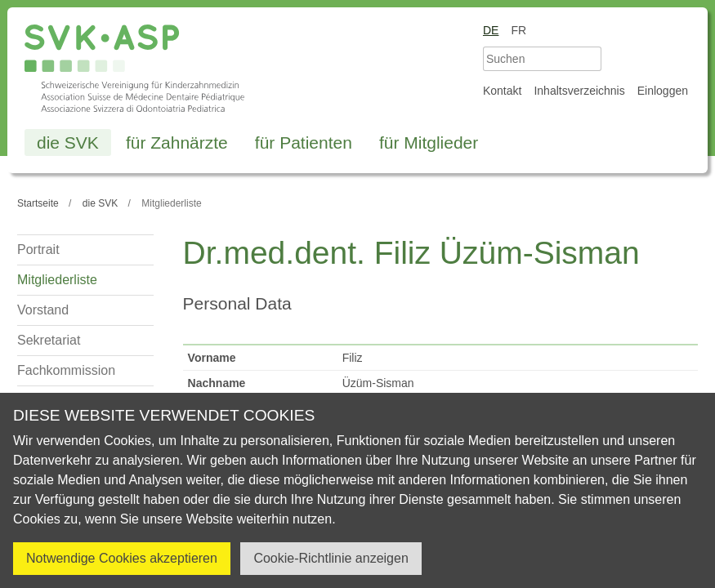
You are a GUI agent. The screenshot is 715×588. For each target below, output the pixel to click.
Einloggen (663, 91)
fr (518, 30)
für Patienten (304, 143)
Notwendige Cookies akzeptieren (122, 558)
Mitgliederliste (57, 280)
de (491, 30)
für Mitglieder (429, 143)
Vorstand (43, 310)
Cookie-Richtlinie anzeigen (331, 558)
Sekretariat (49, 340)
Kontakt (502, 91)
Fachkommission (66, 370)
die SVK (68, 143)
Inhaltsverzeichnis (579, 91)
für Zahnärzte (177, 143)
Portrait (38, 249)
